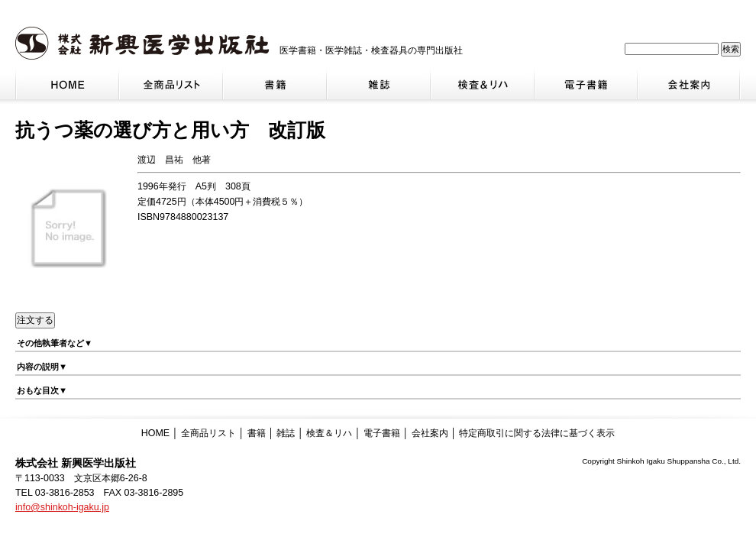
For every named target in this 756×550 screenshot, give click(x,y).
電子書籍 (382, 433)
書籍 (257, 433)
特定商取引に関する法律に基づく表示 (537, 433)
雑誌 (286, 433)
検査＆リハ (329, 433)
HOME (155, 433)
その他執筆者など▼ (55, 343)
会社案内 (430, 433)
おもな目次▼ (42, 390)
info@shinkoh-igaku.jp (62, 507)
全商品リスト (208, 433)
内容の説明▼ (42, 367)
